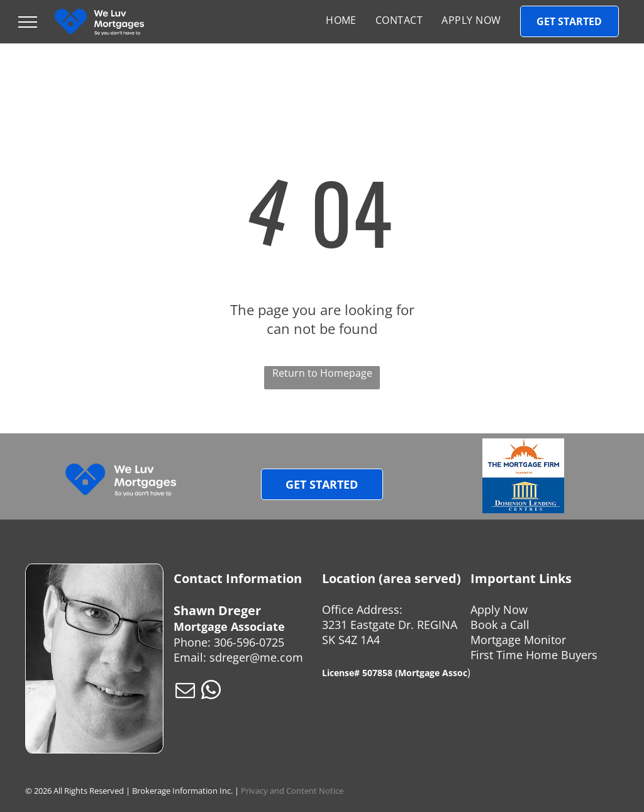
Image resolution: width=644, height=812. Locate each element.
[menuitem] (341, 20)
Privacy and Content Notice (292, 791)
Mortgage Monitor (518, 640)
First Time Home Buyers (534, 655)
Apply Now (499, 609)
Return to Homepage (322, 373)
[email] (185, 692)
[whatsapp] (211, 692)
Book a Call (500, 625)
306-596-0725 (249, 642)
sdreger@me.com (256, 657)
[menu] (28, 22)
